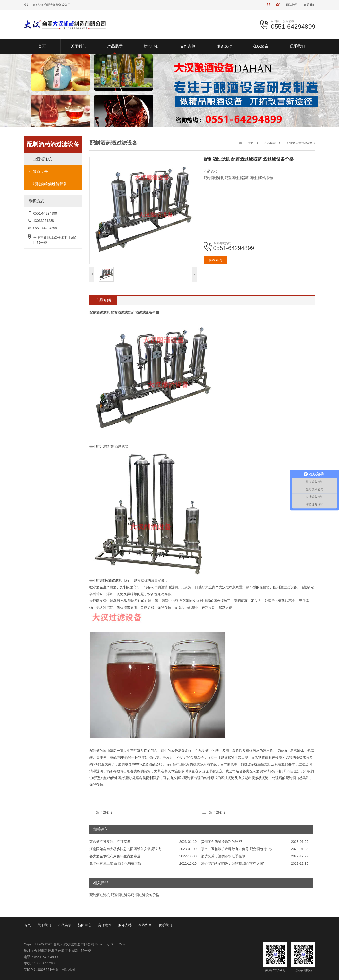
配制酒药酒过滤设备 (50, 184)
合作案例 (105, 925)
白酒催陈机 (42, 159)
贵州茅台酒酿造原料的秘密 (221, 842)
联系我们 (310, 5)
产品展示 (270, 143)
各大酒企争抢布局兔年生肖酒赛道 (115, 856)
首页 (27, 925)
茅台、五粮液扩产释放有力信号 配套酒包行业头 (237, 849)
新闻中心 (85, 925)
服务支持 (125, 925)
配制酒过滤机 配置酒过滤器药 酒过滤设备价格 (124, 895)
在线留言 (145, 925)
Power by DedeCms (110, 944)
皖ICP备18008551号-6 (41, 970)
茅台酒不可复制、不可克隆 (110, 842)
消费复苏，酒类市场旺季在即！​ (225, 856)
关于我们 (44, 925)
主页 (251, 143)
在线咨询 (215, 260)
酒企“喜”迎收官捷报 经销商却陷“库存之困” (233, 863)
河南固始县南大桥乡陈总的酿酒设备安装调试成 (125, 849)
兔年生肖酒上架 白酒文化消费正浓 (115, 863)
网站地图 (292, 5)
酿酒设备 (40, 171)
